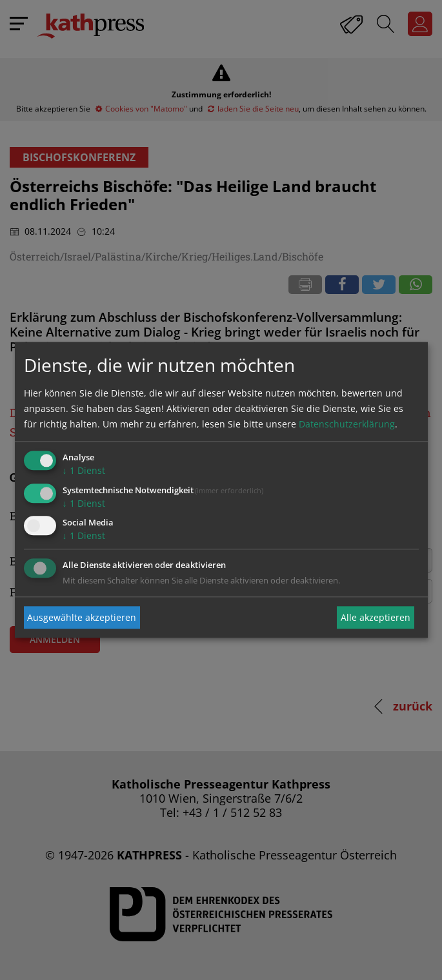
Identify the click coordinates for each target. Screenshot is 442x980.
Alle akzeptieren (376, 617)
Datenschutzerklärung (347, 424)
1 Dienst (84, 470)
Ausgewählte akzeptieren (82, 617)
